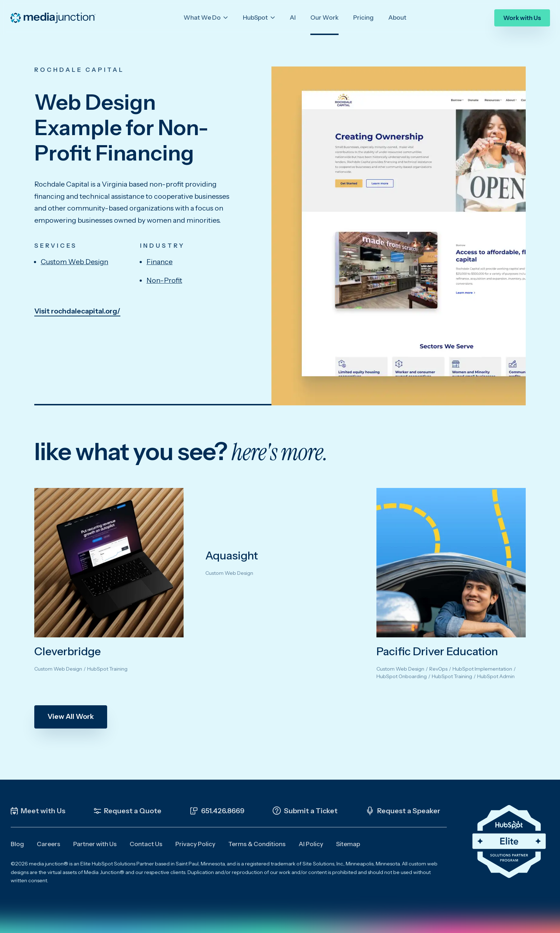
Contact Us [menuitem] (146, 844)
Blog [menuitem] (17, 844)
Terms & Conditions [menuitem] (257, 844)
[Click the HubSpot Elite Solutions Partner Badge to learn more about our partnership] (509, 841)
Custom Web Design (74, 262)
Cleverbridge (67, 651)
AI (293, 18)
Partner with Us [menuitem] (95, 844)
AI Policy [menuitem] (311, 844)
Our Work (324, 18)
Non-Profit (164, 280)
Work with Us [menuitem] (522, 18)
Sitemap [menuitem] (348, 844)
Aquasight (232, 556)
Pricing (363, 18)
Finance (159, 262)
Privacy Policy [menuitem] (195, 844)
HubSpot (256, 18)
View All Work (71, 716)
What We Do (203, 18)
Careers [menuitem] (49, 844)
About (397, 18)
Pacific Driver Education (437, 651)
